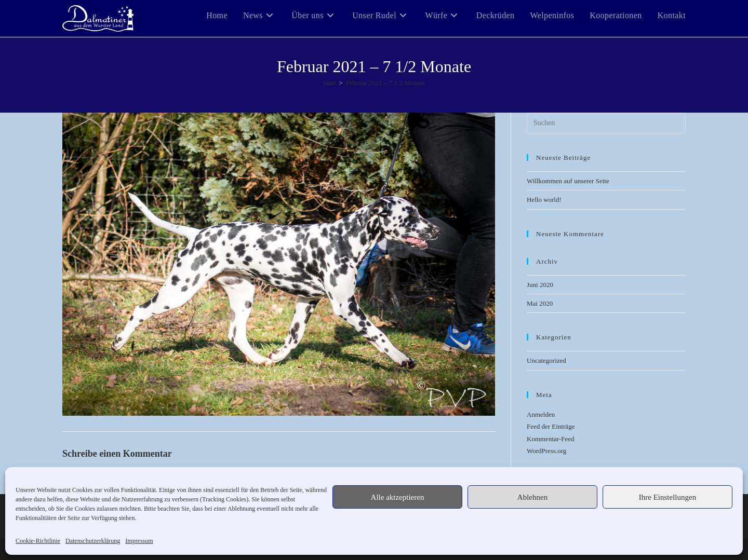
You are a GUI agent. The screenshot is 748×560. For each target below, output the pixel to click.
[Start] (330, 83)
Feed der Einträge (551, 426)
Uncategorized (546, 360)
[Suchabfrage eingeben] (606, 123)
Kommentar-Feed (550, 439)
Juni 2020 (540, 285)
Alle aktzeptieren (398, 497)
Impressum (139, 541)
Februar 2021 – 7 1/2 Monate (385, 83)
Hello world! (544, 200)
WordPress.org (546, 451)
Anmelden (541, 414)
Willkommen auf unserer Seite (568, 181)
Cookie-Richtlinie (38, 541)
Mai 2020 (540, 303)
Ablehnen (532, 497)
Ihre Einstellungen (667, 497)
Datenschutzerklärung (93, 541)
